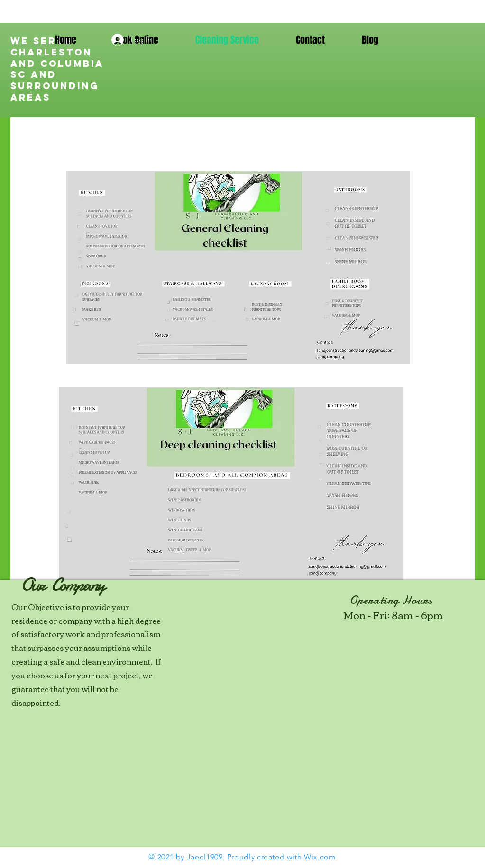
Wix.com (320, 857)
